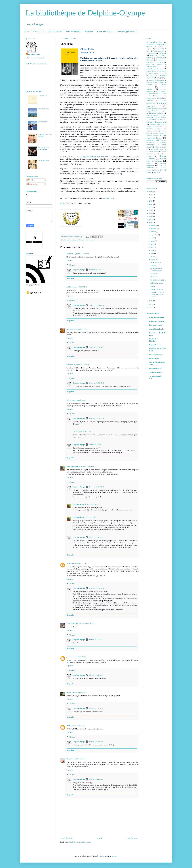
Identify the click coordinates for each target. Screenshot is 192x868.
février (153, 257)
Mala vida (154, 277)
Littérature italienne (156, 120)
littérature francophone (152, 109)
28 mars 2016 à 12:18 (96, 779)
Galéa (69, 563)
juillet (153, 241)
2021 (151, 207)
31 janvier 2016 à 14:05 (79, 563)
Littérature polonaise (152, 131)
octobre (153, 232)
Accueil (27, 32)
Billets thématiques (105, 32)
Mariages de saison (157, 289)
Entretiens (89, 32)
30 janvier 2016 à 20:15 (86, 466)
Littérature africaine (152, 82)
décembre (154, 226)
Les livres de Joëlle (156, 355)
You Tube (156, 172)
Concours (161, 60)
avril (152, 250)
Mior (68, 759)
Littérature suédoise (158, 133)
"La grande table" (109, 198)
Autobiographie (151, 53)
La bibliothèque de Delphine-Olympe (85, 13)
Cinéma (149, 58)
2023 (151, 201)
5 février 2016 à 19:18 (96, 708)
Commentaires (33, 184)
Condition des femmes (155, 62)
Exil (155, 71)
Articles (31, 180)
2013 (151, 307)
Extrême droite (163, 71)
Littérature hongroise (160, 111)
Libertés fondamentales (156, 80)
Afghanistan (150, 44)
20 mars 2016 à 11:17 (96, 742)
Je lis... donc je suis (157, 283)
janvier (153, 260)
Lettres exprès (154, 359)
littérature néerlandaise (157, 124)
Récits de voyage (157, 149)
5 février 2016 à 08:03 (96, 675)
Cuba (148, 64)
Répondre (70, 260)
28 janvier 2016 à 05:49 (79, 287)
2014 (151, 304)
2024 (151, 198)
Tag (161, 165)
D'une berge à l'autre (157, 317)
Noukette (70, 254)
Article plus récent (67, 838)
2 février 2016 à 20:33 (96, 537)
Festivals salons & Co (154, 73)
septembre (154, 235)
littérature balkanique (161, 91)
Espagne (149, 71)
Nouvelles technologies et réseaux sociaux (157, 145)
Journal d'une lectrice (157, 329)
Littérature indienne (156, 113)
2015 (151, 301)
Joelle (68, 726)
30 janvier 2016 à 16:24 (77, 400)
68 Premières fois (154, 42)
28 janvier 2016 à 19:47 (96, 347)
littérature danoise (151, 98)
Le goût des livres (155, 345)
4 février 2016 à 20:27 (96, 640)
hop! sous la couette (156, 325)
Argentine (149, 49)
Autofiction (163, 53)
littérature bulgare (153, 94)
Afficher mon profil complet (35, 58)
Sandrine (70, 365)
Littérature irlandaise (152, 115)
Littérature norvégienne (154, 129)
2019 (151, 213)
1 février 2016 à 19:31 (92, 517)
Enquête (159, 64)
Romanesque (43, 96)
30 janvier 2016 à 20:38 (96, 418)
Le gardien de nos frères (158, 280)
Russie (148, 163)
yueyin (69, 657)
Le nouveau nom (44, 161)
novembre (154, 229)
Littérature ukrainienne (153, 136)
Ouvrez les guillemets (126, 32)
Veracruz (153, 266)
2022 (151, 204)
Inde (152, 76)
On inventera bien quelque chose (156, 270)
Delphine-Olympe (79, 270)
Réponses (72, 265)
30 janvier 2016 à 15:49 (96, 383)
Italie (158, 78)
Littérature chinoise (160, 96)
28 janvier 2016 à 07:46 (96, 305)
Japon (165, 78)
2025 (151, 195)
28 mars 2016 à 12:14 (78, 759)
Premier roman (161, 147)
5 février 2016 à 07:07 (79, 657)
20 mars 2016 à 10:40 (78, 726)
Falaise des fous (44, 109)
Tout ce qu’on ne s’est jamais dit (44, 148)
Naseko (101, 856)
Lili (68, 400)
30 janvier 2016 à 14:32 (81, 365)
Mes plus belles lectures (86, 240)
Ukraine (157, 170)
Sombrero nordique (156, 372)
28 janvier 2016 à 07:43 (96, 270)
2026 (151, 192)
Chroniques (38, 32)
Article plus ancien (132, 838)
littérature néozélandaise (154, 127)
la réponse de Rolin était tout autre (95, 156)
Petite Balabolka (72, 466)
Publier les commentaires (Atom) (80, 842)
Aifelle (69, 287)
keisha (69, 692)
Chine (162, 55)
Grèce (165, 73)
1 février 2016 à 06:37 (96, 445)
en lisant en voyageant (157, 321)
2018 (151, 217)
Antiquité (161, 47)
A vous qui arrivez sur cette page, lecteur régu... (157, 294)
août (152, 238)
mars (153, 253)
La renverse (154, 274)
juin (152, 244)
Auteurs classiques (159, 51)
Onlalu (63, 203)
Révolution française (153, 152)
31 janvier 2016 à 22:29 (84, 431)
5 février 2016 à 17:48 (79, 692)
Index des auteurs (54, 32)
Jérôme (69, 329)
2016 (151, 223)
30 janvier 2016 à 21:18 (96, 487)
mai (152, 247)
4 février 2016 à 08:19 (86, 624)
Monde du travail (152, 140)
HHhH (153, 286)
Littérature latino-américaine (157, 122)
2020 (151, 210)
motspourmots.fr (155, 368)
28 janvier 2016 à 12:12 (80, 329)
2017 (151, 220)
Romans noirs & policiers (157, 160)
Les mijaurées (43, 122)
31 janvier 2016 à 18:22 (92, 504)
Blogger (114, 856)
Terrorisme (150, 168)
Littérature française (73, 240)
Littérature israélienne (161, 118)
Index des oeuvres (73, 32)
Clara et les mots (72, 624)
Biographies (154, 55)
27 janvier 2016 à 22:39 (81, 254)
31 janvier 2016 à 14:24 (96, 588)
